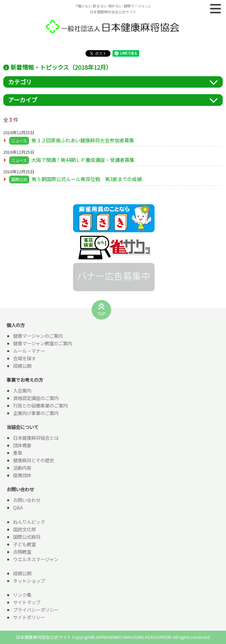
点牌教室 (22, 552)
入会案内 (22, 390)
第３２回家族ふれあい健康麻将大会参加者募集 (83, 140)
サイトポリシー (29, 617)
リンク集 (22, 595)
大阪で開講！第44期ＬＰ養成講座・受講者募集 (83, 160)
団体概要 (22, 445)
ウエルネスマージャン (36, 559)
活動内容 (22, 468)
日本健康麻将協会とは (36, 438)
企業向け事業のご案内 (36, 413)
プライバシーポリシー (36, 610)
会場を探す (24, 358)
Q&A (18, 507)
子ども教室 (24, 544)
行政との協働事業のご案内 (40, 405)
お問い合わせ (27, 500)
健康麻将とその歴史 (34, 460)
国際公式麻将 (27, 537)
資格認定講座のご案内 (36, 398)
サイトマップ (27, 602)
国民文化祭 (24, 529)
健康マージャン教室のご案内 (43, 343)
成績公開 (22, 366)
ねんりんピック (29, 522)
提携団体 (22, 475)
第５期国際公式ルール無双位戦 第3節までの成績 (87, 179)
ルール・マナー (29, 351)
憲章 (18, 453)
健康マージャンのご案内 (38, 336)
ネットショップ (29, 581)
